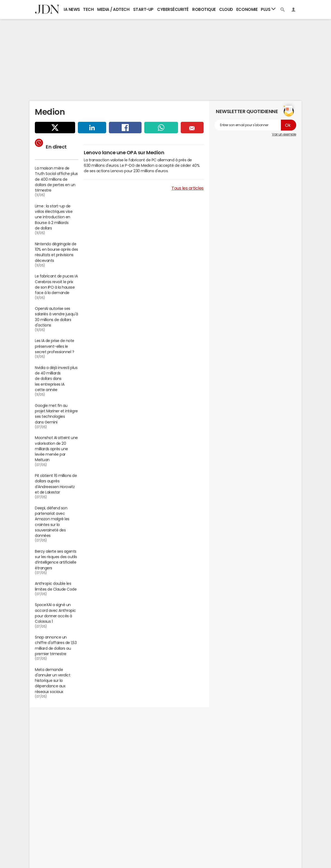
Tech (88, 9)
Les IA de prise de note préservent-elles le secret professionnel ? (55, 346)
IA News (72, 9)
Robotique (204, 9)
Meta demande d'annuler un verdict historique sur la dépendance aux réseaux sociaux (53, 681)
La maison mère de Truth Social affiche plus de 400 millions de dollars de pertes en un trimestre (56, 179)
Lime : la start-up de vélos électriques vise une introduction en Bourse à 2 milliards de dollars (54, 217)
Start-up (143, 9)
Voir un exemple (284, 134)
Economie (247, 9)
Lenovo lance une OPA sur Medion (124, 153)
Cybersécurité (173, 9)
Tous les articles (188, 188)
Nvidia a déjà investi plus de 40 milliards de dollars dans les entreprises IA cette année (56, 379)
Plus (268, 9)
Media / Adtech (113, 9)
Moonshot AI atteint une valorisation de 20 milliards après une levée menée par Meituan (56, 449)
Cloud (226, 9)
